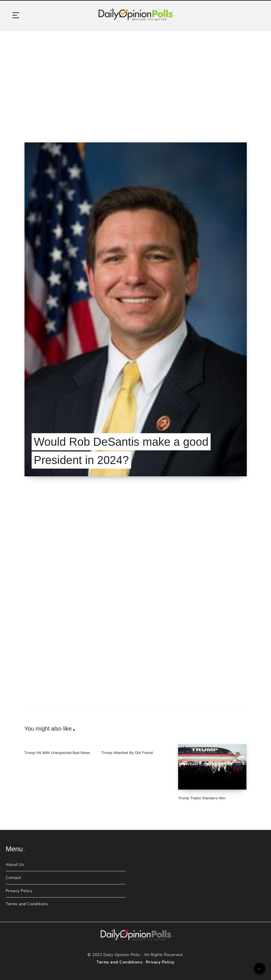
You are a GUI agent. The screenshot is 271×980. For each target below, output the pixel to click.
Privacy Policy (19, 891)
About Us (15, 865)
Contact (13, 878)
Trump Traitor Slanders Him (202, 798)
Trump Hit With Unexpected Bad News (57, 753)
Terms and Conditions (27, 904)
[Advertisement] (135, 80)
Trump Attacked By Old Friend (127, 753)
